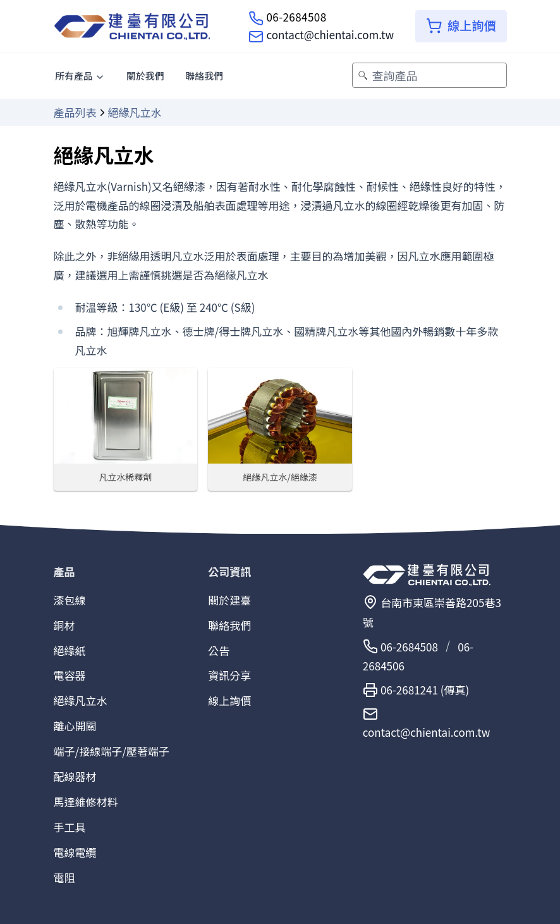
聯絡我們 (204, 76)
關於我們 (145, 76)
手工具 (70, 827)
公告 (219, 650)
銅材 (64, 625)
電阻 (64, 878)
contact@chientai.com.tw (330, 34)
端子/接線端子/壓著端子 (112, 751)
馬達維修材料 (86, 802)
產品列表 (75, 112)
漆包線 (70, 600)
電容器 (70, 675)
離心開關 (75, 726)
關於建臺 (229, 600)
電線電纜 (75, 852)
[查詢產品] (429, 75)
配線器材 (75, 776)
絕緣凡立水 (81, 700)
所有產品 (80, 76)
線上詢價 (229, 700)
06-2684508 (296, 17)
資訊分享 (229, 675)
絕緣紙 (70, 650)
